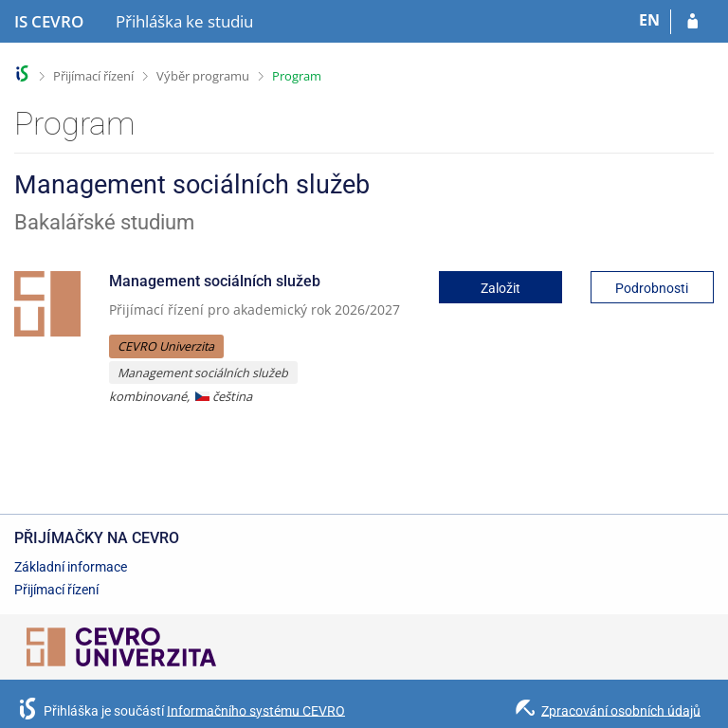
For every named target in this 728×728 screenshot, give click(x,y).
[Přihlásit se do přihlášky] (692, 22)
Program (297, 76)
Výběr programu (203, 76)
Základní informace (71, 567)
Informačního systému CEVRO (256, 710)
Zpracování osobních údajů (621, 710)
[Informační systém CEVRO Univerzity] (49, 22)
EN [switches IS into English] (649, 20)
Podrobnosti (652, 288)
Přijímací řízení (93, 76)
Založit (500, 288)
